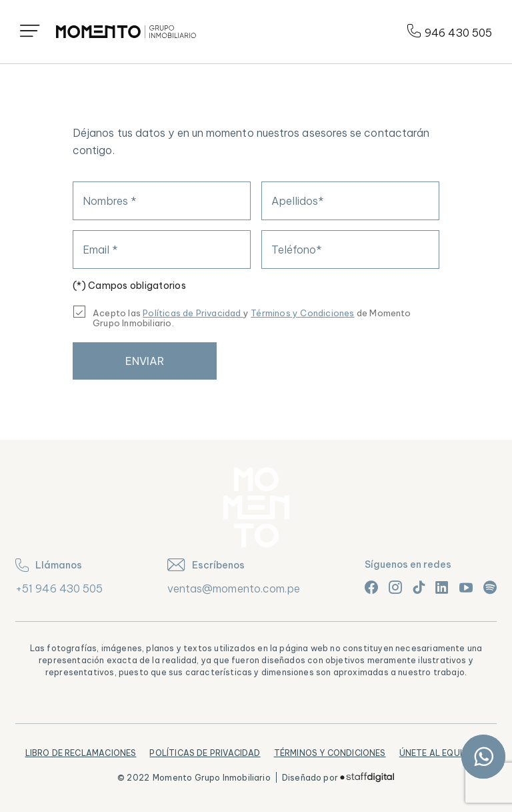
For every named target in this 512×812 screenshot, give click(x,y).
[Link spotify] (490, 587)
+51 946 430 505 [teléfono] (59, 588)
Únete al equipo (437, 753)
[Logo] (126, 32)
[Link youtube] (466, 587)
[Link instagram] (395, 587)
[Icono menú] (30, 32)
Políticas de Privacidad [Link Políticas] (193, 313)
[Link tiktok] (419, 587)
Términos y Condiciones (330, 753)
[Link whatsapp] (483, 757)
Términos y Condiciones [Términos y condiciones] (302, 313)
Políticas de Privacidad (205, 753)
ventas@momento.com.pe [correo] (234, 588)
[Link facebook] (371, 587)
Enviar (145, 361)
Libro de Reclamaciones (81, 753)
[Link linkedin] (442, 587)
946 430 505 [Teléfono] (450, 32)
